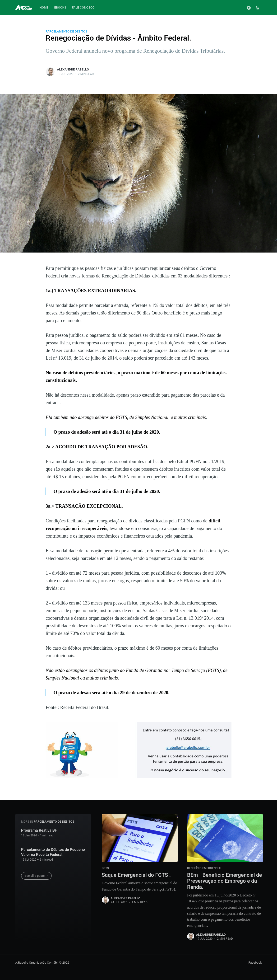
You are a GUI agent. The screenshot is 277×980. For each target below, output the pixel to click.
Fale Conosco (83, 7)
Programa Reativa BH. (40, 830)
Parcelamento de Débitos (66, 31)
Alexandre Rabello (73, 69)
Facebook (255, 963)
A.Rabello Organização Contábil (37, 963)
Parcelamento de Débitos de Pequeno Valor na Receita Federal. (53, 852)
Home (44, 7)
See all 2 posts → (37, 876)
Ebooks (60, 7)
